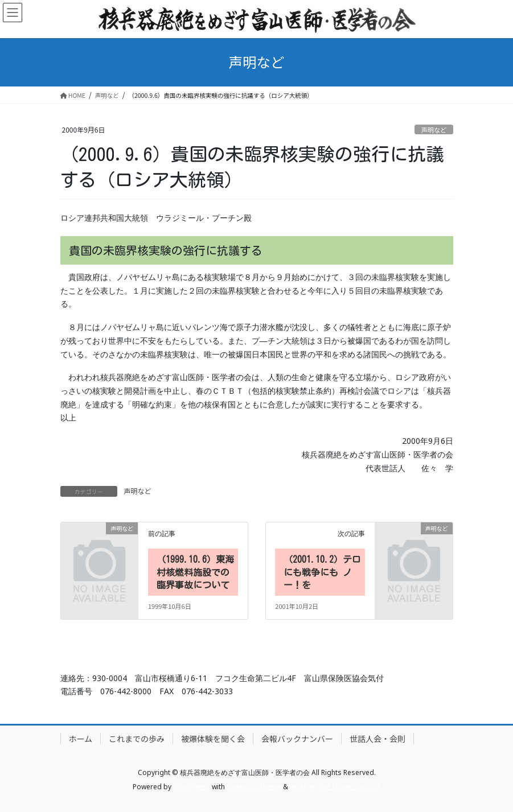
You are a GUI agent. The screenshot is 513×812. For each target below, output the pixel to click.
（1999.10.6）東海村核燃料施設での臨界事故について (195, 572)
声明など (434, 130)
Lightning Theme (254, 787)
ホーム (81, 739)
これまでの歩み (137, 739)
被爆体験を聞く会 (213, 739)
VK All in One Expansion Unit (335, 787)
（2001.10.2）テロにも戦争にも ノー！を (322, 572)
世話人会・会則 (377, 739)
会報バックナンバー (297, 739)
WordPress (192, 787)
